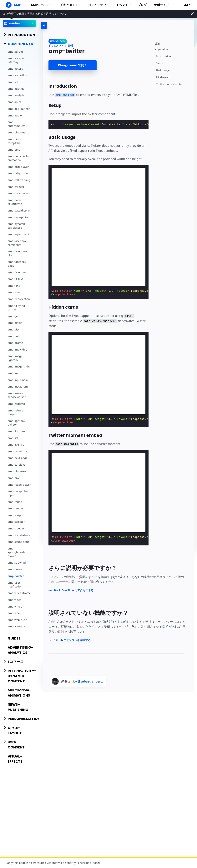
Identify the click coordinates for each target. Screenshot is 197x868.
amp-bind (14, 150)
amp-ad (13, 82)
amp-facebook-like (17, 253)
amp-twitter (16, 576)
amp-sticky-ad (17, 563)
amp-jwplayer (17, 404)
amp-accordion (17, 75)
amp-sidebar (16, 528)
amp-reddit (15, 502)
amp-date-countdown (15, 202)
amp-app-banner (19, 109)
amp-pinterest (17, 471)
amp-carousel (17, 187)
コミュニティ (98, 5)
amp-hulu (14, 336)
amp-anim (14, 102)
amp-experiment (18, 234)
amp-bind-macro (19, 132)
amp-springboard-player (16, 552)
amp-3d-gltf (15, 52)
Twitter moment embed (170, 84)
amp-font (14, 286)
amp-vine (14, 613)
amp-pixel (14, 478)
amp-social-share (19, 535)
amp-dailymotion (19, 193)
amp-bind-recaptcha (15, 141)
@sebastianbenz (90, 681)
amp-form (14, 292)
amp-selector (16, 522)
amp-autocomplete (17, 124)
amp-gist (13, 329)
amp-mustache (17, 451)
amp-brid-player (18, 167)
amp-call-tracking (19, 180)
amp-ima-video (17, 349)
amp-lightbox (16, 431)
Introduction (164, 56)
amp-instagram (18, 386)
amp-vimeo (15, 606)
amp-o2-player (17, 465)
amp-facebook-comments (17, 243)
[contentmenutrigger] (172, 43)
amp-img (14, 373)
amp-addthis (16, 89)
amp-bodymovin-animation (19, 158)
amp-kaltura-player (16, 412)
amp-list (13, 438)
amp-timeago (16, 569)
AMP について (42, 5)
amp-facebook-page (17, 264)
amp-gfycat (15, 323)
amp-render (15, 508)
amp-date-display (19, 210)
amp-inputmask (18, 380)
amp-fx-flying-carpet (17, 308)
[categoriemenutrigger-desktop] (56, 25)
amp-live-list (16, 445)
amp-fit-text (15, 279)
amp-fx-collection (19, 299)
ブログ (142, 5)
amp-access (15, 69)
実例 (70, 46)
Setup (160, 63)
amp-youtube (16, 626)
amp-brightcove (18, 173)
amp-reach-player (19, 485)
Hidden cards (164, 77)
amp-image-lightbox (16, 358)
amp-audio (15, 115)
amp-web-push (18, 620)
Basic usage (163, 70)
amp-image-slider (19, 366)
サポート (161, 5)
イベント (123, 5)
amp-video (15, 600)
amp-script (15, 515)
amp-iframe (15, 343)
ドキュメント (71, 5)
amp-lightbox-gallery (17, 423)
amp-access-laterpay (16, 60)
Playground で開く (73, 65)
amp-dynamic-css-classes (17, 226)
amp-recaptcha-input (18, 493)
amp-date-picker (18, 217)
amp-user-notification (15, 584)
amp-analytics (17, 95)
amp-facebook (17, 272)
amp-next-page (18, 458)
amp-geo (13, 316)
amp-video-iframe (19, 593)
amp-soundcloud (19, 542)
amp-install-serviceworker (17, 395)
